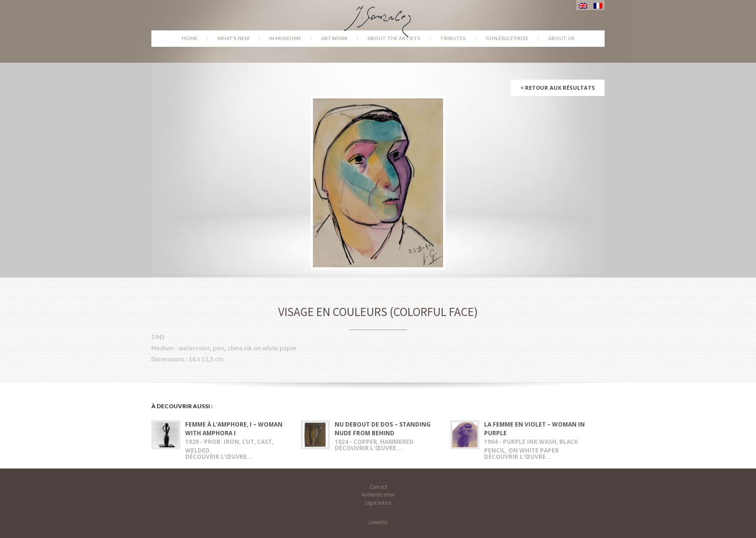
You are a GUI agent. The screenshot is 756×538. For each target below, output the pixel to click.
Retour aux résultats (558, 88)
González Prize (507, 38)
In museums (285, 38)
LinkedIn (378, 522)
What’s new (233, 38)
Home (190, 38)
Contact (378, 487)
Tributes (453, 38)
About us (561, 38)
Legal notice (378, 503)
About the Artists (394, 38)
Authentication (378, 495)
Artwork (334, 38)
